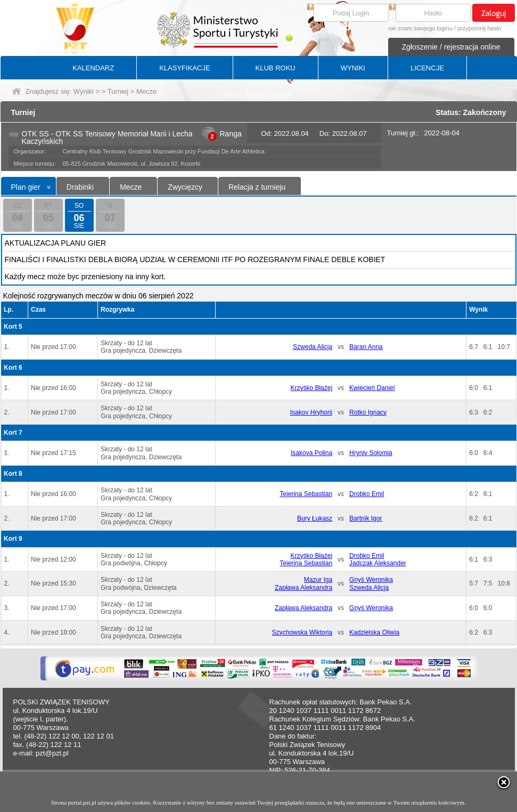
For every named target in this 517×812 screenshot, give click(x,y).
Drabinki (80, 187)
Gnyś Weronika (371, 580)
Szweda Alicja (313, 347)
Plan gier (26, 187)
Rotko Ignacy (368, 412)
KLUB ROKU (276, 68)
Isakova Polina (311, 453)
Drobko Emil (367, 494)
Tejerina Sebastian (306, 494)
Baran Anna (366, 347)
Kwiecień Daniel (372, 388)
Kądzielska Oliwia (374, 632)
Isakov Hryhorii (311, 412)
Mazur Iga (318, 580)
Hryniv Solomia (371, 453)
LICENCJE (427, 68)
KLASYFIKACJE (184, 68)
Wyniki (84, 91)
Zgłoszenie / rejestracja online (451, 47)
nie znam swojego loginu (420, 28)
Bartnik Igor (366, 518)
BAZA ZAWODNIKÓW (258, 95)
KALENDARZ (93, 68)
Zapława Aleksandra (303, 588)
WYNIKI (353, 68)
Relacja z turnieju (257, 187)
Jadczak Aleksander (378, 563)
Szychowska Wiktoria (302, 632)
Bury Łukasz (315, 518)
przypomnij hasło (479, 28)
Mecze (131, 187)
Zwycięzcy (185, 187)
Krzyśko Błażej (311, 388)
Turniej (118, 91)
